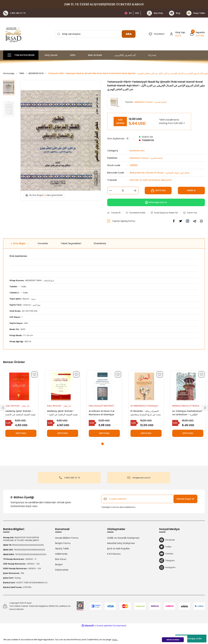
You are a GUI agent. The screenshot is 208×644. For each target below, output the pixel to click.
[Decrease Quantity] (110, 191)
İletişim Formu (63, 558)
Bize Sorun (61, 574)
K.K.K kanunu (114, 569)
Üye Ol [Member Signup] (178, 36)
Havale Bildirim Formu (67, 553)
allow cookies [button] (173, 640)
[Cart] (197, 34)
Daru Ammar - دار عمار (19, 416)
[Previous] (3, 420)
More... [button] (115, 640)
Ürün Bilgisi (19, 252)
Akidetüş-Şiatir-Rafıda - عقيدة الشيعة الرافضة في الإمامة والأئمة (21, 423)
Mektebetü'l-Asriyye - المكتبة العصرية (149, 158)
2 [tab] (106, 459)
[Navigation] (21, 55)
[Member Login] (171, 34)
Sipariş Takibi (62, 564)
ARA (129, 34)
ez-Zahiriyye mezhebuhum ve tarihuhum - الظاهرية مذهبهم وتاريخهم (185, 423)
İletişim (59, 580)
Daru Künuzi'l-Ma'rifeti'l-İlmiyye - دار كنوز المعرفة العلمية (103, 416)
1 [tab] (103, 459)
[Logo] (13, 34)
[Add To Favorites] (138, 213)
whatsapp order (191, 639)
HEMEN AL (191, 191)
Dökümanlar (62, 585)
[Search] (95, 34)
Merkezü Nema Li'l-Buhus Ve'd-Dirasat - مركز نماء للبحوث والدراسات (187, 416)
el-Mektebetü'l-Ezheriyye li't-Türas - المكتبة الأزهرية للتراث (146, 416)
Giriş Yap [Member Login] (180, 32)
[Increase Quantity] (135, 191)
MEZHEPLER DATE (138, 151)
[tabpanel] (21, 418)
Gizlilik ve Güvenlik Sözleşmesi (123, 553)
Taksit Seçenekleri (71, 252)
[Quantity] (123, 191)
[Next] (205, 420)
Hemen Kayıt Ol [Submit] (185, 514)
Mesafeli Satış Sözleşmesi (121, 558)
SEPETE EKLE (158, 191)
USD (137, 13)
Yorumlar (43, 252)
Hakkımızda (61, 569)
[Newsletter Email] (149, 514)
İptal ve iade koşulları (118, 564)
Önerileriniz (100, 252)
